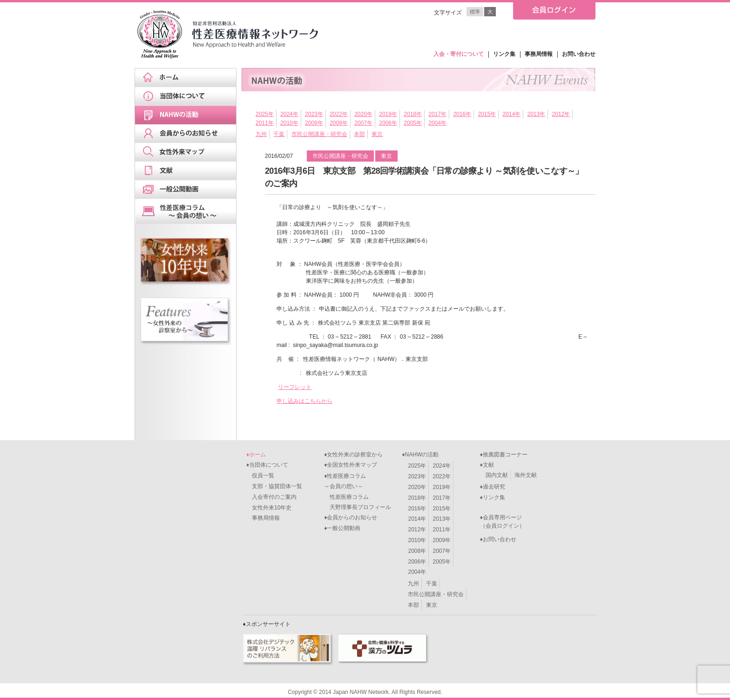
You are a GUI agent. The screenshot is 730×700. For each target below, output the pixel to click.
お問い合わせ (579, 54)
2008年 (339, 123)
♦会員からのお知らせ (351, 517)
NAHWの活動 (189, 115)
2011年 (265, 123)
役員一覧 (260, 476)
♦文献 (487, 465)
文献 (189, 171)
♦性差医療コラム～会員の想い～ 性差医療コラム (346, 486)
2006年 (388, 123)
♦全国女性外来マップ (351, 465)
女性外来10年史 (269, 508)
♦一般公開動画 (342, 528)
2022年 (339, 114)
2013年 (537, 114)
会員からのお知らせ (189, 134)
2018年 (413, 114)
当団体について (189, 96)
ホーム (189, 78)
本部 (359, 134)
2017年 (437, 114)
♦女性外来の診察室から (353, 455)
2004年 (437, 123)
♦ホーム (256, 455)
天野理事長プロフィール (358, 507)
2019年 (388, 114)
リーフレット (295, 387)
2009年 (314, 123)
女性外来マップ (189, 152)
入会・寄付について (459, 54)
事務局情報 (539, 54)
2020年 (363, 114)
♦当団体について (267, 465)
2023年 (314, 114)
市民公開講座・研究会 (319, 134)
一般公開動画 (189, 190)
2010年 (289, 123)
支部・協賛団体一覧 (274, 486)
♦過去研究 (493, 487)
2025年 (265, 114)
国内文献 (497, 475)
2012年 (561, 114)
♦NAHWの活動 (420, 455)
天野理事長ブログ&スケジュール (189, 211)
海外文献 (526, 475)
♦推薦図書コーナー (504, 455)
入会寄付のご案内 (271, 497)
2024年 (289, 114)
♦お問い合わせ (498, 539)
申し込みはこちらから (304, 401)
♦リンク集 (493, 497)
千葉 (279, 134)
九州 (261, 134)
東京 (377, 134)
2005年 (413, 123)
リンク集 (504, 54)
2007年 (363, 123)
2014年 (511, 114)
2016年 (462, 114)
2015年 (487, 114)
